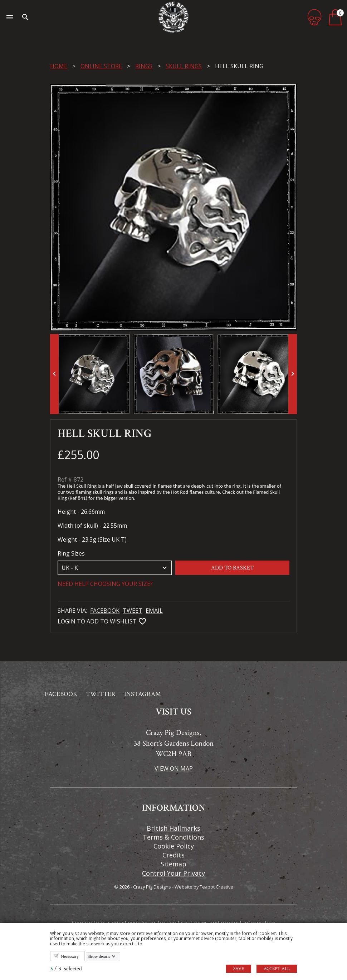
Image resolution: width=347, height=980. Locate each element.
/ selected (66, 969)
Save (239, 969)
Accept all (277, 969)
